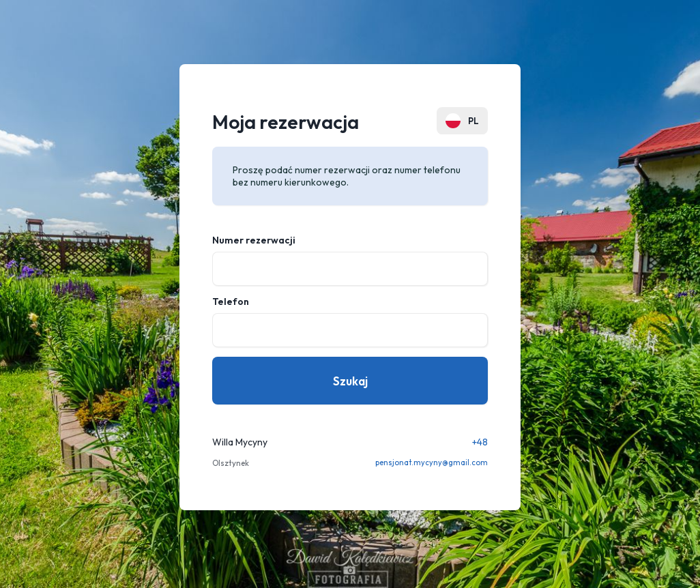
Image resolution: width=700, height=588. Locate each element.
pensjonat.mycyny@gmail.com (432, 462)
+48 (480, 442)
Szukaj (350, 381)
